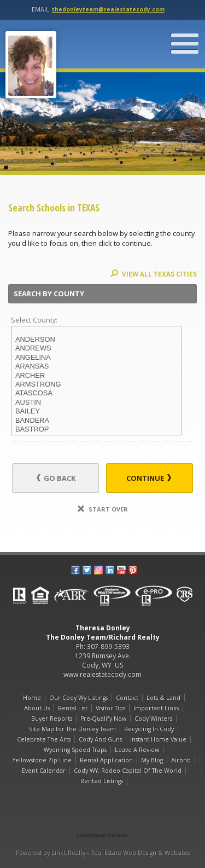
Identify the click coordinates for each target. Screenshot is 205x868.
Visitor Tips (110, 708)
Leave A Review (137, 750)
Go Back (56, 478)
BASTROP (96, 429)
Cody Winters (153, 718)
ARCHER (96, 376)
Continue (149, 478)
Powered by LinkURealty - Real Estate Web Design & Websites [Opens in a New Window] (103, 853)
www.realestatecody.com (102, 674)
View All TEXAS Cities (154, 274)
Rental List (73, 708)
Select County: (34, 320)
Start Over (103, 509)
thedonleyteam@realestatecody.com (108, 9)
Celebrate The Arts (44, 739)
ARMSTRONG (96, 384)
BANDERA (96, 421)
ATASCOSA (96, 393)
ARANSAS (96, 366)
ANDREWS (96, 348)
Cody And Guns (100, 739)
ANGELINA (96, 358)
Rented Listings (102, 781)
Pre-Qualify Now (103, 718)
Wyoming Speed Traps (75, 750)
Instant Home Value (158, 739)
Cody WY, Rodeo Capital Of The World (128, 771)
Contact (127, 698)
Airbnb (181, 760)
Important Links (156, 708)
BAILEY (96, 411)
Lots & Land (163, 698)
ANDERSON (96, 340)
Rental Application (106, 760)
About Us (37, 708)
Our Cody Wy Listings (78, 698)
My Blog (152, 760)
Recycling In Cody (149, 729)
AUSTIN (96, 403)
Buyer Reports (52, 718)
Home (32, 698)
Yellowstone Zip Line (42, 760)
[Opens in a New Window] (103, 820)
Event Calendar (44, 771)
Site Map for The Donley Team (72, 729)
